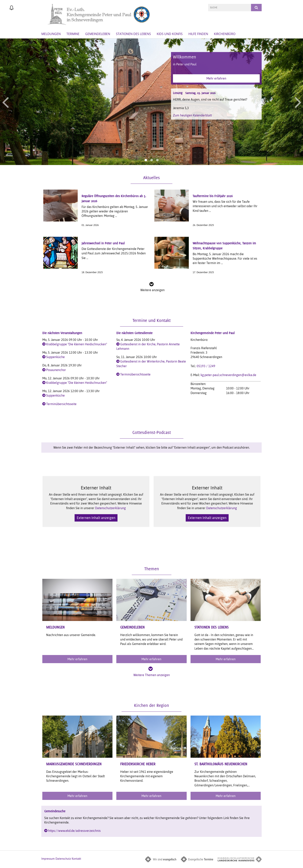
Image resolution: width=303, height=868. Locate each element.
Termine (73, 34)
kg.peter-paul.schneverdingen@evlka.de (228, 375)
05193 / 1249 (206, 366)
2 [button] (151, 160)
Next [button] (298, 102)
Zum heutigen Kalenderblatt (192, 115)
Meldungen (51, 34)
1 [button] (146, 160)
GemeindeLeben (98, 34)
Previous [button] (5, 102)
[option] (151, 102)
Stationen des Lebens (133, 34)
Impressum (48, 859)
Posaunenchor (56, 370)
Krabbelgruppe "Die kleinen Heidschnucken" (77, 344)
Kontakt (76, 859)
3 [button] (157, 160)
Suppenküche (55, 357)
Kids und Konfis (170, 34)
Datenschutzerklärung (110, 508)
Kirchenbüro (225, 34)
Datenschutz (63, 859)
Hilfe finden (198, 34)
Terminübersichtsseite (61, 404)
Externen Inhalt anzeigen (96, 518)
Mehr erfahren (216, 78)
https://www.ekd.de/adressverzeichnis (74, 831)
